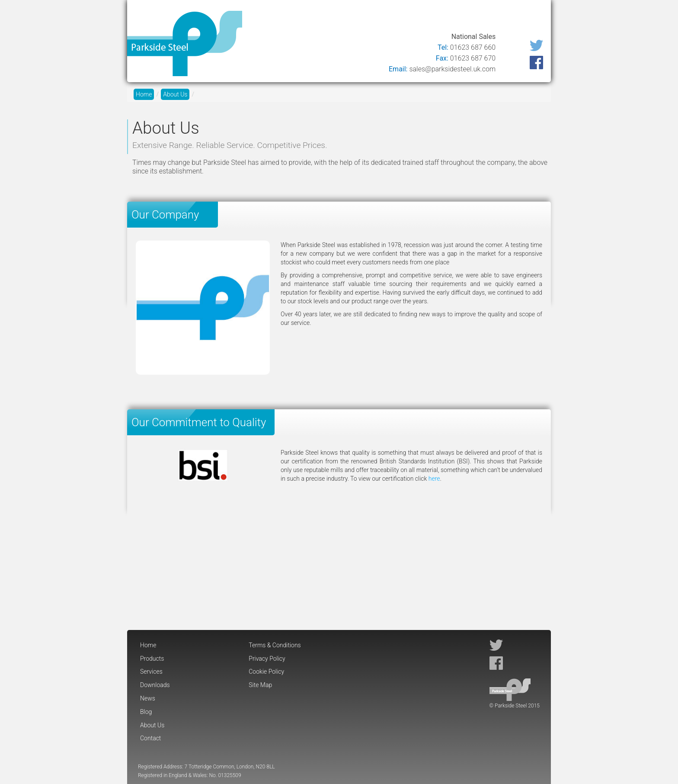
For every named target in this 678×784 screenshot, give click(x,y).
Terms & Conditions (275, 645)
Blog (454, 18)
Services (341, 18)
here (434, 479)
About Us (489, 18)
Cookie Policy (266, 672)
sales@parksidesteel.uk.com (452, 69)
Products (299, 18)
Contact (529, 18)
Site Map (260, 685)
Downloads (385, 18)
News (426, 18)
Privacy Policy (267, 659)
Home (262, 18)
